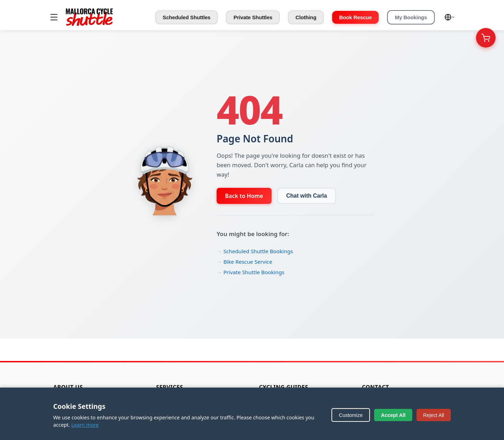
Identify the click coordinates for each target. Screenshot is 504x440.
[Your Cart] (486, 38)
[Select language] (450, 17)
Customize (351, 415)
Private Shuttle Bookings (254, 272)
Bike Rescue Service (248, 262)
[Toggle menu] (54, 17)
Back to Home (244, 196)
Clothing (306, 17)
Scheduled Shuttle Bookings (258, 251)
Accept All (393, 415)
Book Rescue (355, 17)
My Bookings (411, 17)
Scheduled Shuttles (187, 17)
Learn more (85, 425)
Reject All (434, 415)
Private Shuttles (253, 17)
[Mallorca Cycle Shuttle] (89, 17)
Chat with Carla (307, 196)
